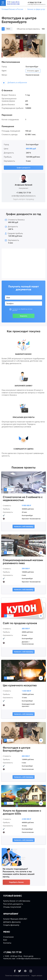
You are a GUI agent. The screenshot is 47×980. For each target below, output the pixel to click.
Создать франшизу (11, 925)
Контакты (7, 943)
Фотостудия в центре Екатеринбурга (17, 749)
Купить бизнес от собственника (17, 901)
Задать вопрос (37, 975)
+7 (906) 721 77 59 (34, 3)
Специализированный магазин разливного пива (23, 562)
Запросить (23, 316)
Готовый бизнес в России (12, 9)
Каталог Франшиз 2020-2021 (15, 919)
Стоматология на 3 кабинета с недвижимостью (23, 499)
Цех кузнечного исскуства (20, 685)
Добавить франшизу (12, 922)
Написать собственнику (24, 526)
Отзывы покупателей (12, 907)
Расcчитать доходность (13, 904)
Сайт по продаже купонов (20, 623)
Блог (5, 940)
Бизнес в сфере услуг (36, 9)
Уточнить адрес (33, 71)
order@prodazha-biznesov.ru (36, 4)
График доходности (24, 168)
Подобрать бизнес (16, 882)
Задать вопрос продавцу (24, 199)
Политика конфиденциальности (17, 975)
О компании (8, 937)
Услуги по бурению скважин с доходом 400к (22, 812)
